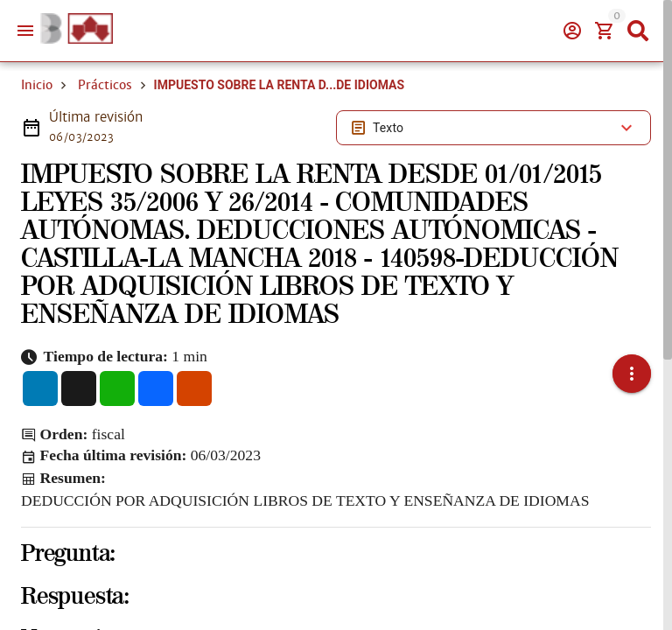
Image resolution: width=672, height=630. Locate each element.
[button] (632, 361)
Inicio (37, 85)
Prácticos (105, 85)
